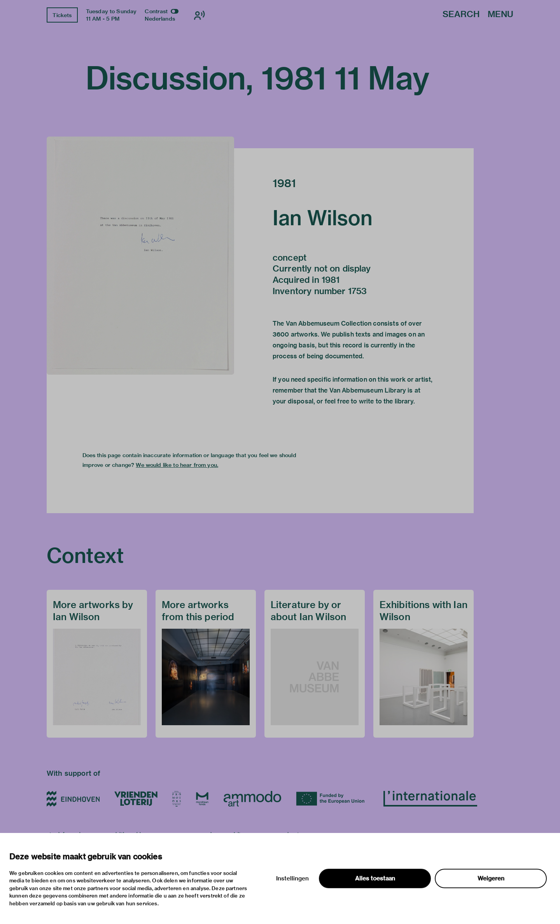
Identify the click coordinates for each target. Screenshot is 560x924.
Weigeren (491, 878)
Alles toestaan (375, 878)
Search (461, 15)
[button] (140, 256)
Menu (500, 15)
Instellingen (292, 878)
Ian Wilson (323, 218)
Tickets (62, 15)
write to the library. (387, 401)
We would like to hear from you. (177, 465)
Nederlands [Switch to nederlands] (160, 19)
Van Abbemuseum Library (368, 390)
